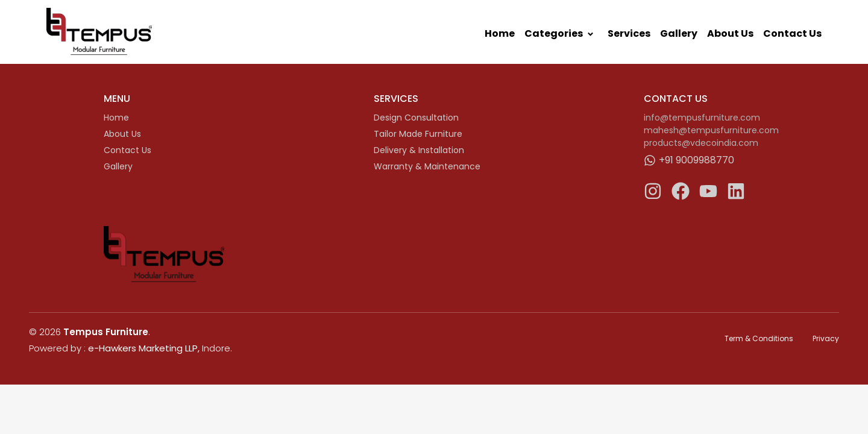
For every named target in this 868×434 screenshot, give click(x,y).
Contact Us (792, 33)
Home (500, 33)
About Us (730, 33)
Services (629, 33)
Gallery (679, 33)
